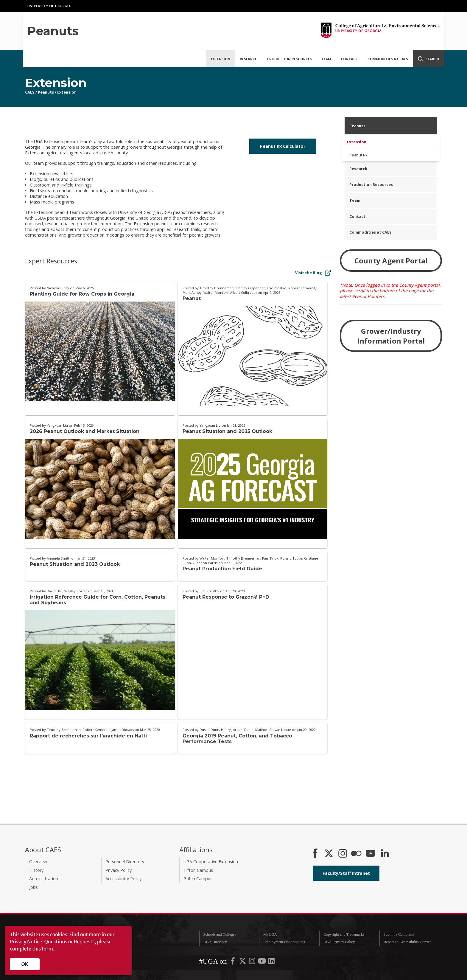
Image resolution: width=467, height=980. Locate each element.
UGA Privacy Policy (339, 942)
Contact (349, 59)
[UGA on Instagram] (253, 962)
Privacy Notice (26, 942)
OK (25, 964)
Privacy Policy (119, 870)
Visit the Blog (313, 273)
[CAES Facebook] (315, 854)
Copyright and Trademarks (344, 934)
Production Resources (289, 59)
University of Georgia (49, 6)
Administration (44, 879)
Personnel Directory (125, 862)
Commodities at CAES (388, 59)
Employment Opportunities (284, 942)
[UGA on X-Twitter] (243, 962)
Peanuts (46, 92)
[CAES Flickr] (356, 854)
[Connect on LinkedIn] (385, 854)
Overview (38, 862)
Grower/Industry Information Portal (391, 336)
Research (249, 59)
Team (326, 59)
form (47, 949)
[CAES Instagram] (343, 854)
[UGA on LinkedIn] (271, 962)
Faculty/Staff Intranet (346, 873)
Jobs (34, 887)
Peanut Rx (358, 155)
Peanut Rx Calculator (283, 146)
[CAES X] (329, 854)
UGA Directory (215, 942)
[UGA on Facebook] (233, 962)
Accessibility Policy (123, 879)
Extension (221, 59)
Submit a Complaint (399, 934)
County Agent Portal (391, 261)
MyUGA (270, 934)
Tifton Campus (198, 870)
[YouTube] (371, 854)
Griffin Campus (198, 879)
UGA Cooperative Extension (211, 862)
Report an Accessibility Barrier (407, 942)
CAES (30, 92)
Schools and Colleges (220, 934)
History (36, 870)
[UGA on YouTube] (262, 962)
